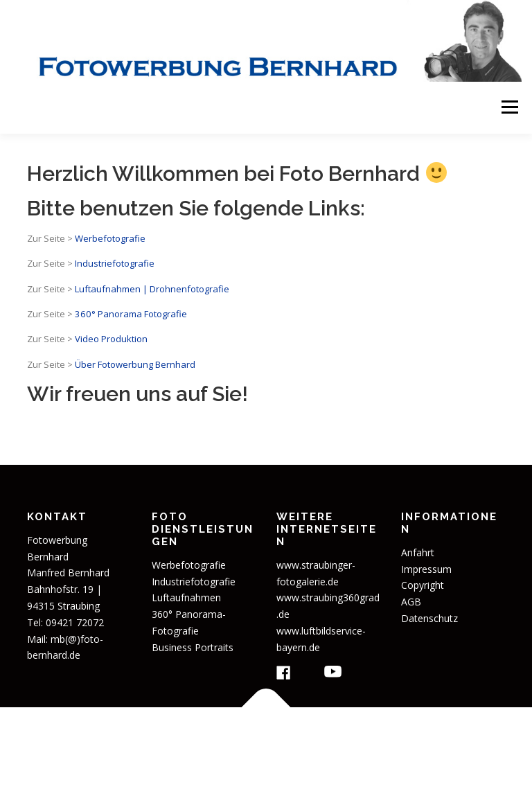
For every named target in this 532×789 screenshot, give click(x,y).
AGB (411, 602)
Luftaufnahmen (186, 597)
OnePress (400, 739)
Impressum (426, 569)
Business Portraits (193, 647)
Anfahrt (418, 552)
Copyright (423, 585)
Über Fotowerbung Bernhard (135, 364)
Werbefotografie (110, 238)
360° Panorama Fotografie (130, 314)
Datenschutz (429, 618)
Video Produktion (111, 339)
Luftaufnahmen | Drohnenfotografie (152, 289)
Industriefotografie (115, 263)
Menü (509, 107)
